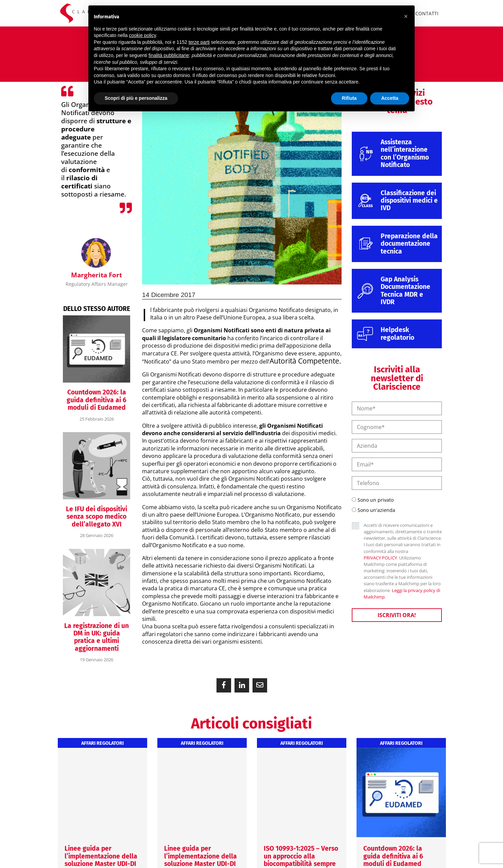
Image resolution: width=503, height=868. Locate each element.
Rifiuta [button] (349, 98)
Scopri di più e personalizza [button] (136, 98)
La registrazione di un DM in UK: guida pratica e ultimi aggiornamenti (97, 637)
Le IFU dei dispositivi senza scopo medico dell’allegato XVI (97, 517)
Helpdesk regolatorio (397, 334)
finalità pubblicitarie (169, 55)
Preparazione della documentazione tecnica (409, 244)
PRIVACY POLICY (380, 558)
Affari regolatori (102, 743)
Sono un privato (376, 500)
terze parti (199, 42)
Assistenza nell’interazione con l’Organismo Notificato (405, 153)
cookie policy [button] (143, 35)
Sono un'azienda (376, 510)
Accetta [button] (390, 98)
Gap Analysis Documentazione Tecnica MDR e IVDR (405, 291)
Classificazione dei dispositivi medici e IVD (409, 201)
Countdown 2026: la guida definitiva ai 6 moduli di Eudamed (97, 400)
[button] (224, 686)
